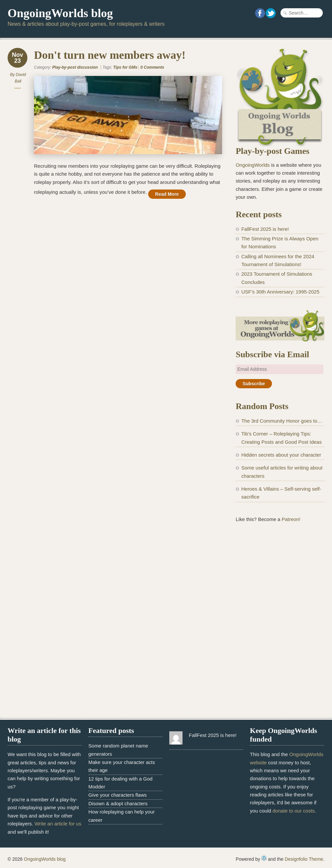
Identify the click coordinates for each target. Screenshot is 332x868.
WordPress (264, 858)
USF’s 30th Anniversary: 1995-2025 (280, 292)
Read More (167, 194)
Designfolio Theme (304, 859)
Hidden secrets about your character (281, 455)
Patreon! (291, 519)
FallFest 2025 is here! (265, 229)
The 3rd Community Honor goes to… (282, 421)
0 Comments (152, 67)
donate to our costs (294, 811)
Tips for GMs (125, 67)
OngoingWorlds (253, 165)
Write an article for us (58, 824)
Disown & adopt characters (118, 803)
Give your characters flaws (118, 795)
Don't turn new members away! (110, 55)
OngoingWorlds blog (60, 13)
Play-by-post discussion (75, 67)
